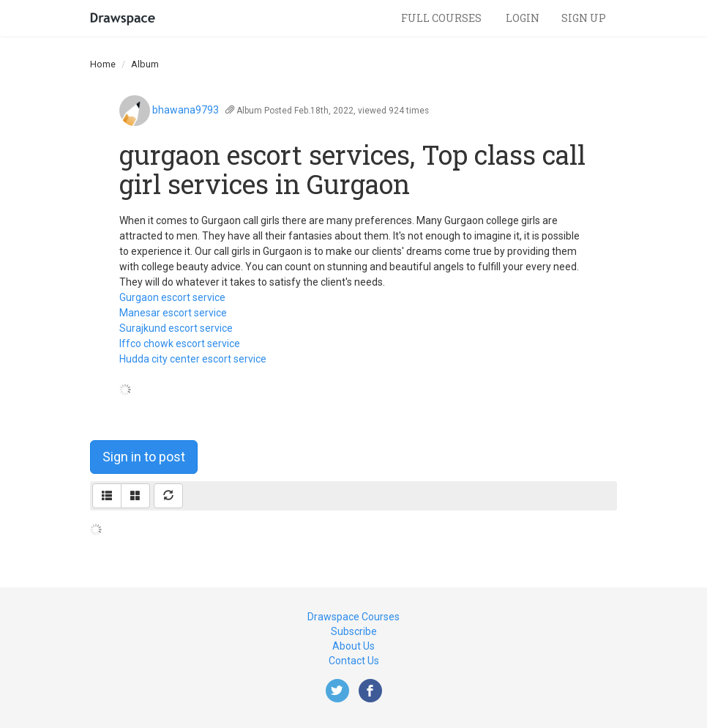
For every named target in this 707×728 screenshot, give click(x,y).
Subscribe (354, 631)
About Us (353, 646)
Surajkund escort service (176, 328)
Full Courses (442, 18)
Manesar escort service (173, 313)
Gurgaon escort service (172, 297)
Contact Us (354, 661)
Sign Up (584, 18)
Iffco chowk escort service (180, 343)
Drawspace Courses (353, 617)
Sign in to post (144, 457)
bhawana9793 (186, 110)
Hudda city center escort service (193, 359)
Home (103, 64)
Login (523, 18)
